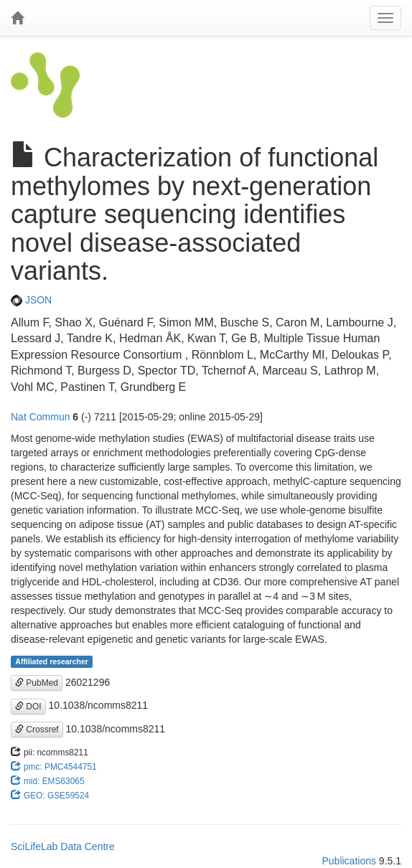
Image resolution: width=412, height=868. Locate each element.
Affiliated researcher (52, 661)
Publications (349, 861)
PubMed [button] (37, 683)
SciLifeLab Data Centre (63, 846)
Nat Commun (40, 417)
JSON (31, 300)
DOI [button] (28, 707)
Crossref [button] (37, 730)
